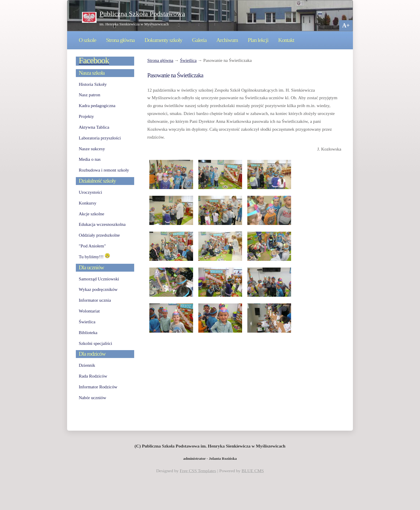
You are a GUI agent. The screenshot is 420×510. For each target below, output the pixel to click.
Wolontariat (89, 311)
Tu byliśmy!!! (94, 257)
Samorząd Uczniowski (99, 279)
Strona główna (120, 40)
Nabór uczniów (92, 398)
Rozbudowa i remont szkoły (104, 170)
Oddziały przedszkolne (99, 235)
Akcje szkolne (91, 214)
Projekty (86, 116)
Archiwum (227, 40)
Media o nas (90, 159)
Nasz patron (90, 95)
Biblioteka (88, 332)
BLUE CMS (253, 471)
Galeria (199, 40)
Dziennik (87, 365)
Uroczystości (90, 192)
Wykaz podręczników (98, 289)
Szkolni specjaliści (96, 343)
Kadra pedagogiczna (97, 105)
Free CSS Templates (198, 471)
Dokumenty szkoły (163, 40)
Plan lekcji (258, 40)
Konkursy (87, 203)
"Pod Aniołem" (92, 246)
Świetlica (188, 60)
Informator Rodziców (98, 387)
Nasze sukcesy (92, 149)
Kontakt (286, 40)
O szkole (87, 40)
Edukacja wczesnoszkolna (102, 224)
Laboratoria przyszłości (100, 138)
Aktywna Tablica (94, 127)
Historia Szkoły (93, 84)
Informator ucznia (95, 300)
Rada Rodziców (93, 376)
